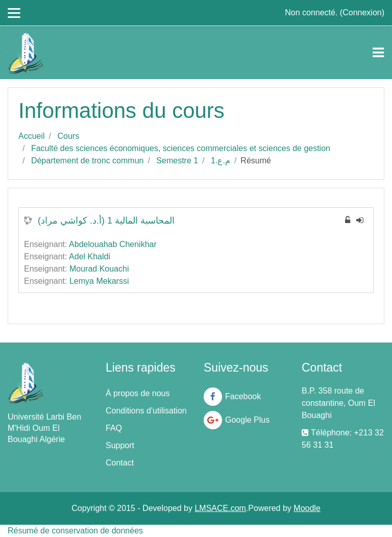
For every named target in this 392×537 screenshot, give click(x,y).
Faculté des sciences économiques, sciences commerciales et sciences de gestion (181, 148)
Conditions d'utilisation (146, 411)
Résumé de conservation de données (75, 531)
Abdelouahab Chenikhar (113, 244)
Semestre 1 (177, 161)
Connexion (362, 13)
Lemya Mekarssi (99, 281)
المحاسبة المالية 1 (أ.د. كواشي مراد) (106, 221)
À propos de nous (138, 393)
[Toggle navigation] (378, 53)
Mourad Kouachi (99, 269)
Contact (120, 463)
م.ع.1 (220, 161)
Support (120, 445)
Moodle (307, 508)
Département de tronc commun (88, 161)
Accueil (32, 136)
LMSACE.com (220, 508)
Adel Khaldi (90, 257)
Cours (68, 136)
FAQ (114, 428)
